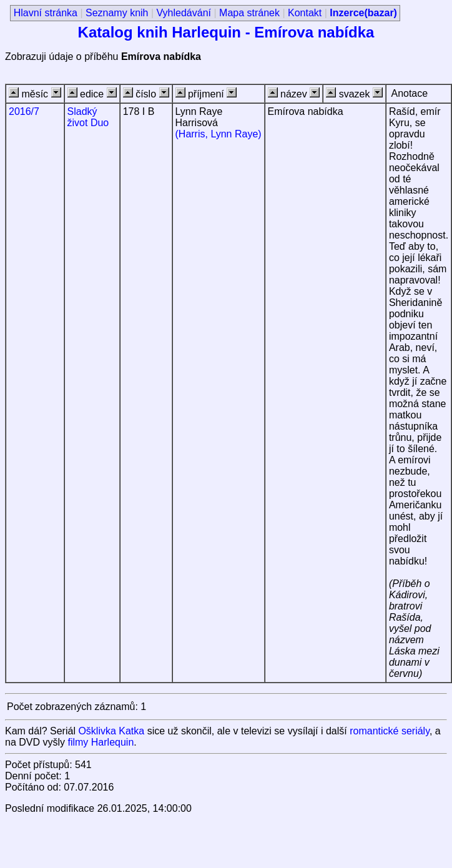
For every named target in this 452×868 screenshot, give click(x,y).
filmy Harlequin (101, 742)
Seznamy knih (117, 13)
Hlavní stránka (46, 13)
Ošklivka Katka (111, 731)
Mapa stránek (249, 13)
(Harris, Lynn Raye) (219, 134)
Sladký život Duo (88, 117)
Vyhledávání (184, 13)
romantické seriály (390, 731)
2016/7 (24, 111)
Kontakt (305, 13)
